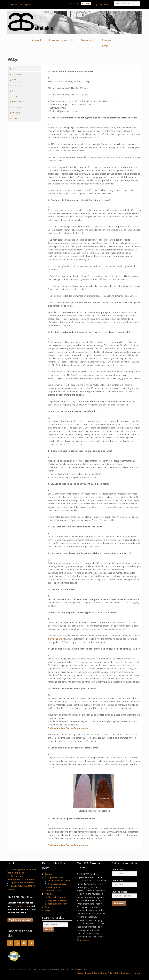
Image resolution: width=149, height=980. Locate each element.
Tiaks (14, 91)
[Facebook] (10, 943)
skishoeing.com (22, 906)
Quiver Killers (55, 639)
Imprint (138, 973)
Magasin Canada (57, 897)
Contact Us (81, 970)
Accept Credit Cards (14, 962)
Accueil (36, 40)
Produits (86, 40)
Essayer (107, 40)
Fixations (16, 85)
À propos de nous (59, 40)
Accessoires (18, 102)
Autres (15, 118)
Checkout (104, 5)
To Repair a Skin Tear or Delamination (68, 728)
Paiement (16, 113)
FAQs (105, 46)
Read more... (83, 940)
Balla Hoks (17, 74)
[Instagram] (31, 943)
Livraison (16, 107)
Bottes (15, 96)
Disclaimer (126, 973)
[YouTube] (17, 943)
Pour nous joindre (57, 884)
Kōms (14, 80)
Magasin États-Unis (58, 900)
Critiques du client (58, 904)
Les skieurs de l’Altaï (59, 881)
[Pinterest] (24, 943)
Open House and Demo (23, 883)
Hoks (14, 69)
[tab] (25, 69)
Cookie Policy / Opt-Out (106, 973)
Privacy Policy (84, 973)
